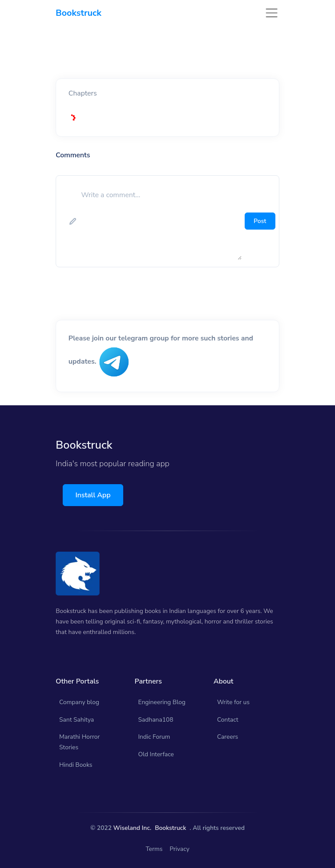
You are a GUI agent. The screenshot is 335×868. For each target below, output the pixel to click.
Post (260, 221)
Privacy (180, 849)
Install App (93, 495)
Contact (228, 720)
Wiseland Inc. (132, 828)
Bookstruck (170, 828)
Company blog (79, 702)
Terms (154, 849)
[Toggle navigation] (272, 13)
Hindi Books (76, 765)
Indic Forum (154, 737)
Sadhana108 (156, 720)
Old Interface (156, 754)
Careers (228, 737)
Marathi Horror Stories (80, 742)
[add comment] (160, 221)
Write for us (233, 702)
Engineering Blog (162, 702)
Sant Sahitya (77, 720)
